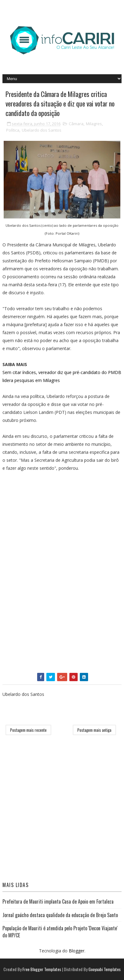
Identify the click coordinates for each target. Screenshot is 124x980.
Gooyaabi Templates (105, 969)
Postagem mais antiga (94, 730)
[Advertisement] (48, 530)
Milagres (94, 124)
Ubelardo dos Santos (42, 130)
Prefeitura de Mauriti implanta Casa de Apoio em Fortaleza (58, 901)
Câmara (76, 124)
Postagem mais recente (28, 730)
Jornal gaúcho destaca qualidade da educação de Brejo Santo (60, 915)
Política (13, 130)
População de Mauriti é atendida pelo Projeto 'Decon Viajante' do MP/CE (60, 932)
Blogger (77, 951)
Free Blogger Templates (42, 969)
